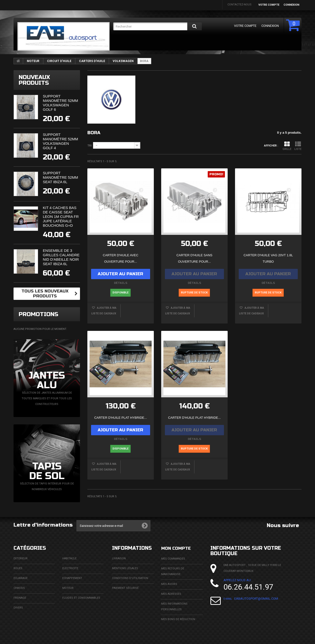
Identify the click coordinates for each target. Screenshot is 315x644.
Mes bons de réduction (178, 619)
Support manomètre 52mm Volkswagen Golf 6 (60, 103)
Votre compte (269, 5)
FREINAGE (20, 598)
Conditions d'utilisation (130, 578)
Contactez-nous (239, 5)
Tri (89, 146)
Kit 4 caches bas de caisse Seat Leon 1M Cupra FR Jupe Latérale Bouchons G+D (61, 217)
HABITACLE (69, 558)
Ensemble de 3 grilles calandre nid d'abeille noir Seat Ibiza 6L (61, 257)
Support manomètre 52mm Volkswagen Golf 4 (60, 141)
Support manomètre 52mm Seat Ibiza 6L (60, 177)
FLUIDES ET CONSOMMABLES (81, 598)
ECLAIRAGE (21, 578)
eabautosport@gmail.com (256, 599)
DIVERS (18, 608)
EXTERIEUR (21, 558)
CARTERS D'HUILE (92, 61)
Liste (298, 146)
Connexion (291, 5)
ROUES (18, 568)
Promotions (39, 314)
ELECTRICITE (70, 568)
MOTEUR (33, 61)
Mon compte (178, 548)
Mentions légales (125, 568)
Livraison (119, 558)
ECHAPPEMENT (72, 578)
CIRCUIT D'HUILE (59, 61)
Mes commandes (173, 558)
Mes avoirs (169, 584)
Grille (287, 146)
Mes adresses (171, 594)
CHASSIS (19, 588)
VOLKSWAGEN (123, 61)
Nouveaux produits (34, 80)
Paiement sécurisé (125, 588)
